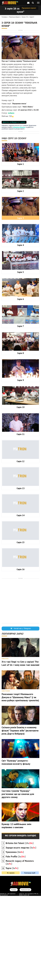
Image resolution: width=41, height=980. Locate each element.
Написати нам (25, 974)
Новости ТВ (5, 743)
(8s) (15, 936)
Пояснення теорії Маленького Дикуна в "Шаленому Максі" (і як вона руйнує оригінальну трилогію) (20, 781)
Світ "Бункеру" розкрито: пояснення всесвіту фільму (16, 846)
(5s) (21, 932)
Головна (4, 17)
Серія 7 (20, 410)
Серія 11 (21, 518)
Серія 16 (21, 653)
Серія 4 (20, 329)
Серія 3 (32, 17)
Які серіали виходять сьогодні (20, 920)
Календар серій (30, 957)
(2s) (20, 947)
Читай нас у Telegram (20, 713)
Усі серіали (11, 957)
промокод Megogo (19, 168)
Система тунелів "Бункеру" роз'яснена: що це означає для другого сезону (18, 878)
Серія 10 (21, 491)
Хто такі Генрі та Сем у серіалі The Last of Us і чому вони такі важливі (20, 747)
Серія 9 (20, 464)
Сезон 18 (25, 17)
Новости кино (6, 775)
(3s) (16, 941)
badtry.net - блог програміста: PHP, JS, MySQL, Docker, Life (29, 979)
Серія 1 (20, 248)
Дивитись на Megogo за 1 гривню (14, 163)
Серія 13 (21, 572)
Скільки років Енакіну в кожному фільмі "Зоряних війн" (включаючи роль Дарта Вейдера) (20, 815)
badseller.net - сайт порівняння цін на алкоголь (8, 979)
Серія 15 (21, 626)
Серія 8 (20, 437)
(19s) (20, 927)
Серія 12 (21, 545)
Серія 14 (21, 599)
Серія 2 (20, 275)
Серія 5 (20, 356)
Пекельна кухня (14, 17)
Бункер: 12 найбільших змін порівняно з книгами (16, 910)
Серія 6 (20, 383)
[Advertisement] (20, 52)
